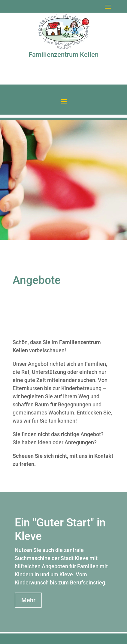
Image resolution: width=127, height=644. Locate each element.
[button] (108, 7)
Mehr (28, 600)
